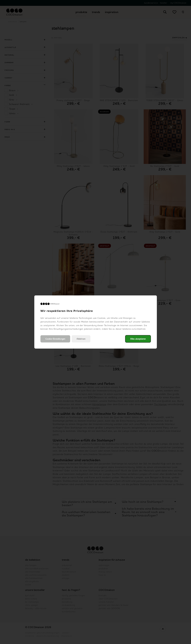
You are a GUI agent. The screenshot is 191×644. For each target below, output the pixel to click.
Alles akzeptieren (138, 339)
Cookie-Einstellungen (55, 339)
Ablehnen (81, 339)
